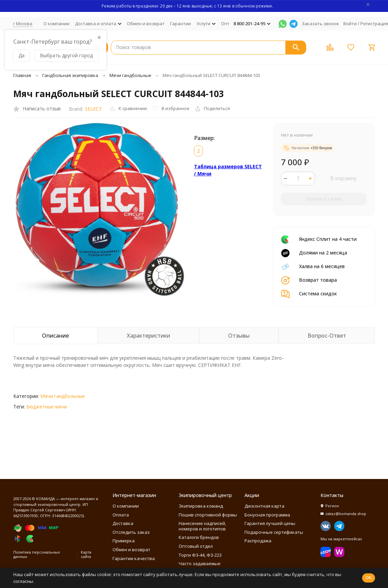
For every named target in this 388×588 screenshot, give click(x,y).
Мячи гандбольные (130, 75)
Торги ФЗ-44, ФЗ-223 (200, 555)
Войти (350, 24)
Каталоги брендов (199, 537)
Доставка (123, 523)
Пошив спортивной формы (208, 515)
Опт (225, 24)
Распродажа (258, 541)
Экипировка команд (201, 506)
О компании (56, 24)
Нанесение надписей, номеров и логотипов (202, 526)
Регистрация (374, 24)
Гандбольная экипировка (70, 75)
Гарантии (181, 24)
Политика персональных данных (37, 554)
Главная (22, 75)
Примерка (124, 541)
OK (369, 577)
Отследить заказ (131, 532)
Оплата (121, 515)
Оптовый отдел (196, 546)
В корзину (343, 178)
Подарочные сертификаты (274, 532)
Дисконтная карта (264, 506)
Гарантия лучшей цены (270, 523)
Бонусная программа (267, 515)
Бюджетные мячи (47, 407)
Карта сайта (86, 554)
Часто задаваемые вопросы (200, 566)
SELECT (93, 109)
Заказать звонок (320, 24)
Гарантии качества (134, 558)
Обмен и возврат (146, 24)
